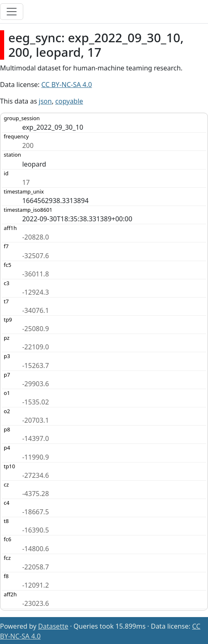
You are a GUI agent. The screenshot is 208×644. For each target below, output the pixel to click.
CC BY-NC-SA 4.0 (67, 85)
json (45, 101)
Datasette (53, 626)
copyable (69, 101)
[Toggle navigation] (12, 12)
